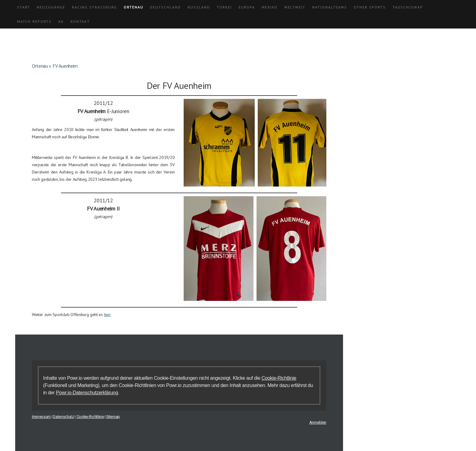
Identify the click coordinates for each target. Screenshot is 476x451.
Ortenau (133, 7)
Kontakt (80, 21)
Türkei (224, 7)
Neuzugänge (51, 7)
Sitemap (113, 417)
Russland (199, 7)
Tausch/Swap (408, 7)
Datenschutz (63, 417)
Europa (247, 7)
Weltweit (295, 7)
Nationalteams (330, 7)
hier (107, 315)
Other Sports (370, 7)
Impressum (41, 417)
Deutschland (165, 7)
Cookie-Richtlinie (279, 378)
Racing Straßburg (94, 7)
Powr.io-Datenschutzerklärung (87, 393)
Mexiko (270, 7)
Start (24, 7)
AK (61, 21)
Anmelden (318, 422)
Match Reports (34, 21)
